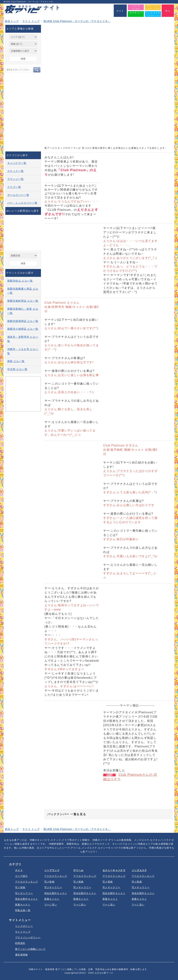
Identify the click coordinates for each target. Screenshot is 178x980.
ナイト (19, 870)
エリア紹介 (22, 876)
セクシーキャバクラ (114, 870)
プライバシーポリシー (28, 937)
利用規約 (20, 943)
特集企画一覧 (23, 910)
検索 (23, 59)
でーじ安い (51, 905)
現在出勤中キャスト (27, 899)
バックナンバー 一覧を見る (67, 814)
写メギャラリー (24, 893)
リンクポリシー (24, 926)
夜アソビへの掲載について (30, 949)
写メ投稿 (20, 887)
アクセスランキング (27, 882)
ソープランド (52, 870)
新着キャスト (23, 905)
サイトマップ (23, 932)
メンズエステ (139, 870)
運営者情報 (22, 955)
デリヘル (78, 870)
